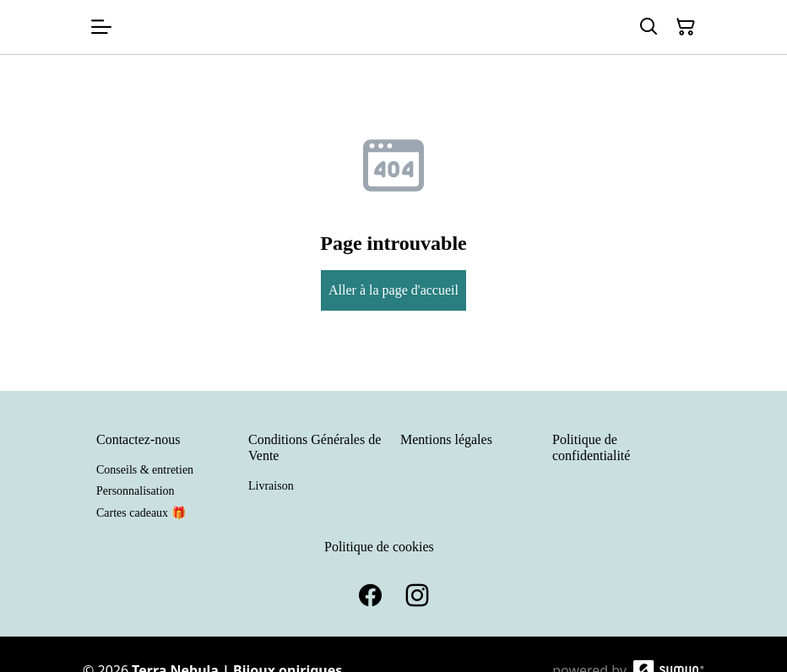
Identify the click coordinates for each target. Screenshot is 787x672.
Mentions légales (446, 439)
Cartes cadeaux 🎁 (141, 513)
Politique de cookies (379, 547)
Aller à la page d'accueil (393, 290)
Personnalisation (136, 491)
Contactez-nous (138, 439)
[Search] (649, 27)
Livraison (271, 486)
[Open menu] (101, 27)
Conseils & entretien (145, 470)
